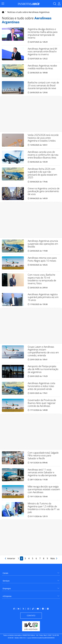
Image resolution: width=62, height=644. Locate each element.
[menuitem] (31, 572)
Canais (5, 573)
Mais (54, 558)
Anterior (10, 558)
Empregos (7, 589)
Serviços (6, 581)
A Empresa (7, 596)
